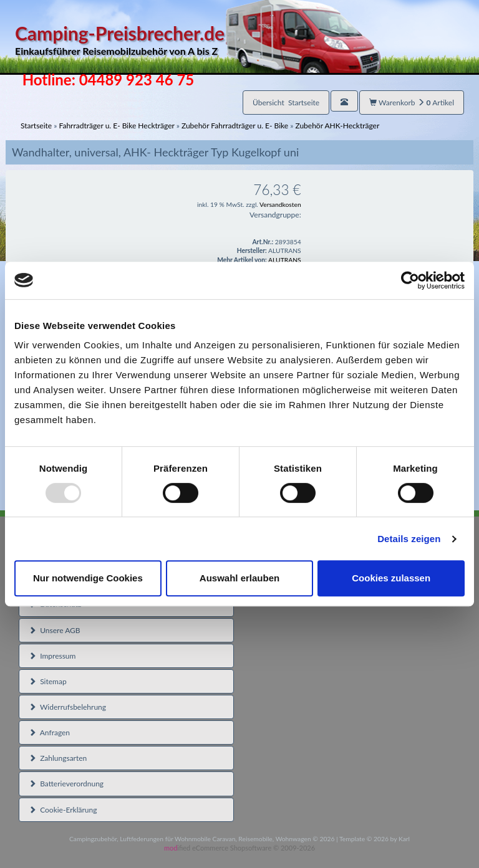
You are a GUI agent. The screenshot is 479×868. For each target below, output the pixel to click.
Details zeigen (409, 539)
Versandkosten (280, 204)
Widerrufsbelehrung (67, 707)
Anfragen (49, 732)
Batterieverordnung (66, 784)
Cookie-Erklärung (63, 810)
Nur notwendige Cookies (88, 578)
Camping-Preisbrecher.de (198, 40)
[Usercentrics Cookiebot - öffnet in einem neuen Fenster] (410, 280)
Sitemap (48, 681)
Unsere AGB (55, 630)
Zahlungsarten (58, 758)
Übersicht (286, 103)
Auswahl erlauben (239, 578)
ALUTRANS (285, 260)
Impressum (52, 656)
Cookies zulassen (391, 578)
